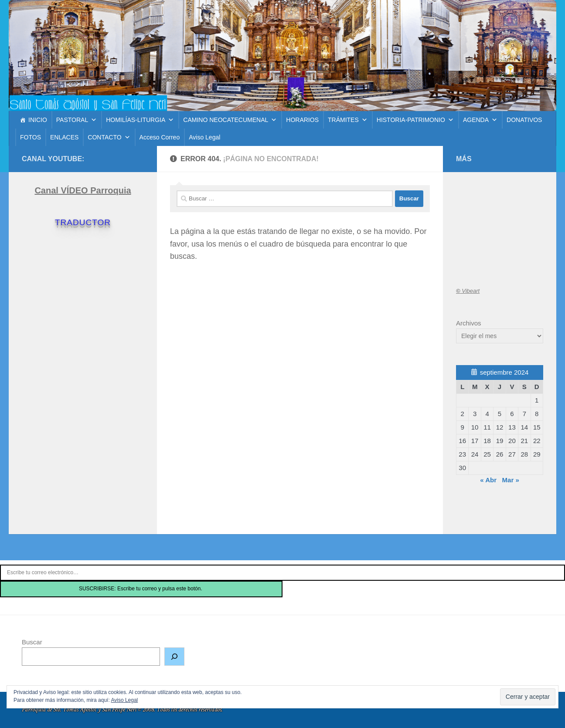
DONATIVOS (524, 120)
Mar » (511, 480)
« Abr (488, 480)
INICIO (38, 120)
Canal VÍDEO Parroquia (83, 190)
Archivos (469, 323)
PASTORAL (77, 120)
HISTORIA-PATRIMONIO (415, 120)
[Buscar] (174, 657)
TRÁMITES (348, 120)
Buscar (32, 642)
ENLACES (64, 137)
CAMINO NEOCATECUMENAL (230, 120)
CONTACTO (109, 137)
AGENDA (480, 120)
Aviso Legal (204, 137)
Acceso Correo (160, 137)
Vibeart (468, 291)
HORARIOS (302, 120)
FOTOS (31, 137)
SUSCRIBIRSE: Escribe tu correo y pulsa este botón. (141, 589)
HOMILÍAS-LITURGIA (140, 120)
